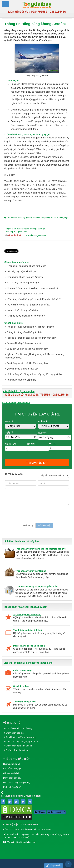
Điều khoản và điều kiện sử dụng (21, 737)
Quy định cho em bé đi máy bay (23, 369)
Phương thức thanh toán (17, 750)
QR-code (40, 812)
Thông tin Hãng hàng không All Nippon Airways (30, 327)
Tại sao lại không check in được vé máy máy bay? (32, 338)
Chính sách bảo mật (15, 733)
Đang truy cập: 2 (56, 812)
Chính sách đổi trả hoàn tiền (19, 746)
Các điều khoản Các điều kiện (19, 729)
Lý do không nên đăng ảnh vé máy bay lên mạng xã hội (34, 374)
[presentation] (30, 514)
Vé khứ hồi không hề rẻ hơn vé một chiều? (29, 305)
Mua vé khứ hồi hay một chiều (23, 310)
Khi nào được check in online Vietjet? (26, 316)
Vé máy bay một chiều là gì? (22, 272)
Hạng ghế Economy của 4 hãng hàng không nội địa (33, 288)
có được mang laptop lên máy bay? (25, 294)
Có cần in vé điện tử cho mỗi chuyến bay (27, 349)
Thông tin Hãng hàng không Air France (27, 266)
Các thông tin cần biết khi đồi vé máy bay (27, 363)
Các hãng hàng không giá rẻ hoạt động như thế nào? (34, 299)
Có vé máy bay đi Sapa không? (23, 283)
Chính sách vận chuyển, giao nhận (22, 742)
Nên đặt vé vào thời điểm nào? (22, 380)
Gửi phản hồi (54, 865)
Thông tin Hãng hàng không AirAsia (24, 332)
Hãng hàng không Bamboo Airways (25, 277)
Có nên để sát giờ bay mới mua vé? (25, 343)
